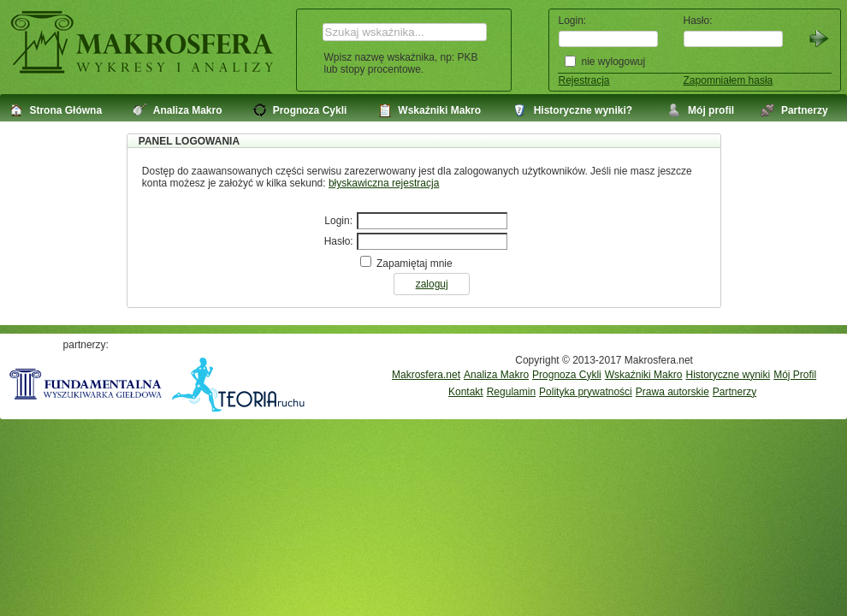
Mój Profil (795, 375)
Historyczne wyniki (728, 375)
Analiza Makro (496, 375)
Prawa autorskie (672, 392)
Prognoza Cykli (567, 375)
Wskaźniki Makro (644, 375)
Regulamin (511, 392)
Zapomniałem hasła (729, 80)
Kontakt (466, 392)
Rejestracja (584, 80)
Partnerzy (734, 392)
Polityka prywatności (586, 392)
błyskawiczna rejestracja (384, 183)
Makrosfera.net (426, 375)
